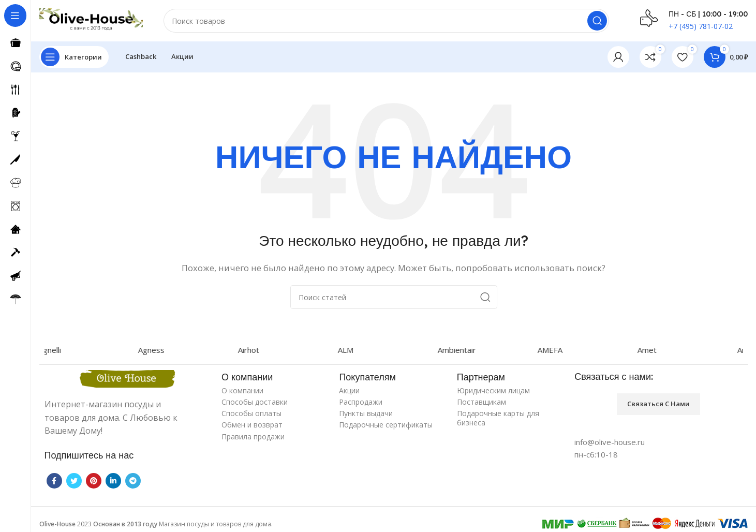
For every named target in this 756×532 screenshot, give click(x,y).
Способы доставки (255, 402)
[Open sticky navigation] (74, 57)
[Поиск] (387, 21)
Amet (658, 350)
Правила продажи (253, 437)
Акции (349, 390)
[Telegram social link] (133, 481)
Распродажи (361, 402)
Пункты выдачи (366, 413)
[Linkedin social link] (113, 481)
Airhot (260, 350)
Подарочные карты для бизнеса (498, 418)
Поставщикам (481, 402)
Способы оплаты (251, 413)
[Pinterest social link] (94, 481)
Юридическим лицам (493, 390)
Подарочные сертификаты (386, 425)
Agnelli (61, 350)
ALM (357, 350)
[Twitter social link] (74, 481)
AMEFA (561, 350)
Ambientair (468, 350)
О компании (242, 390)
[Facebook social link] (54, 481)
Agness (163, 350)
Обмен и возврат (252, 425)
